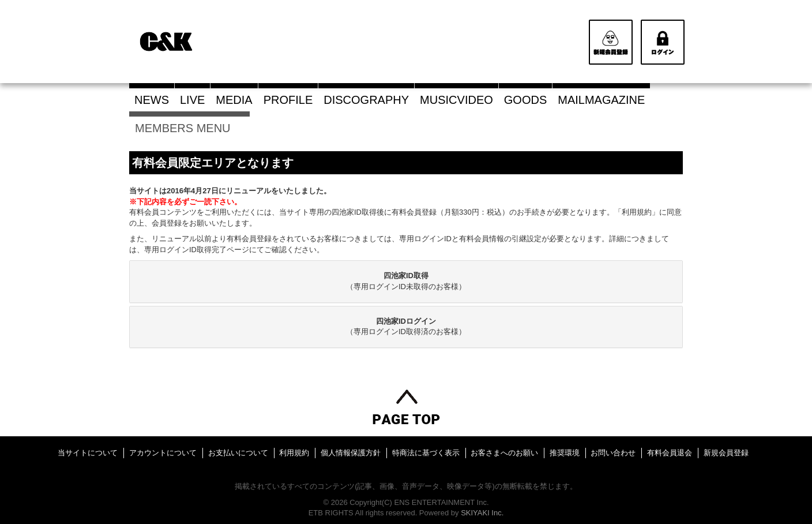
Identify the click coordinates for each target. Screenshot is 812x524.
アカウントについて (163, 453)
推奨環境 (565, 453)
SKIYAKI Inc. (482, 513)
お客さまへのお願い (504, 453)
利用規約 (294, 453)
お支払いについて (238, 453)
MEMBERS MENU (189, 128)
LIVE (192, 100)
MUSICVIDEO (456, 100)
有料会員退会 (670, 453)
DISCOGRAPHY (366, 100)
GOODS (525, 100)
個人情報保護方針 (351, 453)
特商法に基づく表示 (426, 453)
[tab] (406, 281)
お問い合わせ (613, 453)
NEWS (152, 100)
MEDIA (234, 100)
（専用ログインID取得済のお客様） (406, 327)
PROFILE (288, 100)
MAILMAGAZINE (601, 100)
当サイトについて (88, 453)
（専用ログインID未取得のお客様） (406, 281)
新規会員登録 (726, 453)
